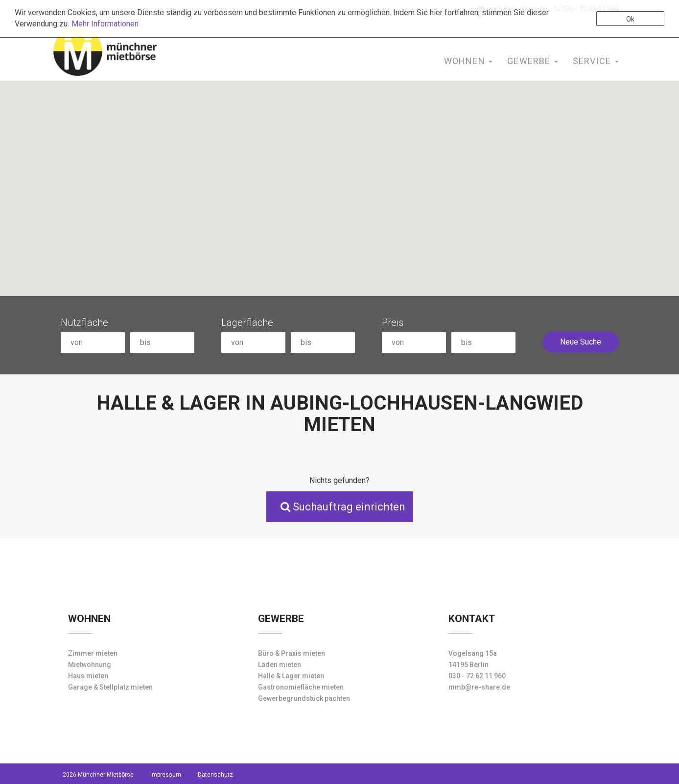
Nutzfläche (84, 323)
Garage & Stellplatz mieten (110, 687)
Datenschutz (215, 775)
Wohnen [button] (468, 61)
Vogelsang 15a (473, 653)
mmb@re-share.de (479, 687)
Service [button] (596, 61)
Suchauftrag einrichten (343, 507)
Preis (393, 323)
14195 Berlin (468, 665)
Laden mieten (280, 665)
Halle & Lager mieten (291, 676)
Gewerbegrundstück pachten (304, 698)
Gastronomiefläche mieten (301, 687)
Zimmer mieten (93, 653)
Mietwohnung (90, 665)
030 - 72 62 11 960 (477, 676)
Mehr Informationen (105, 24)
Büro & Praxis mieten (292, 653)
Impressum (166, 775)
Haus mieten (88, 676)
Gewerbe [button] (533, 61)
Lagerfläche (247, 323)
